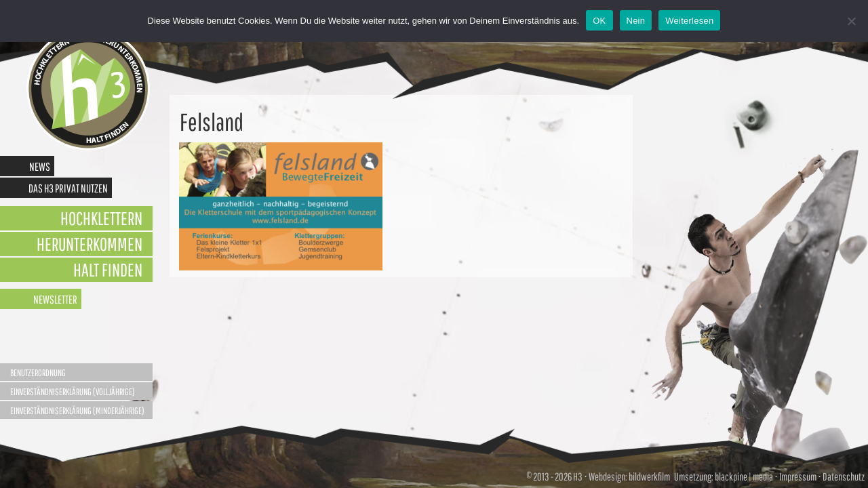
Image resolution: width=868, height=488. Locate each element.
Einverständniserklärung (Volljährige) (73, 392)
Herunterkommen (90, 244)
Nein (636, 21)
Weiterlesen (689, 21)
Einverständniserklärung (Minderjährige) (77, 411)
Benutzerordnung (38, 373)
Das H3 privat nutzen (68, 188)
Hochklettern (101, 218)
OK (599, 21)
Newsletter (55, 299)
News (40, 166)
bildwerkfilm (649, 476)
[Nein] (851, 21)
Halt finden (108, 269)
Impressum (798, 476)
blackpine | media (743, 476)
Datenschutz (844, 476)
